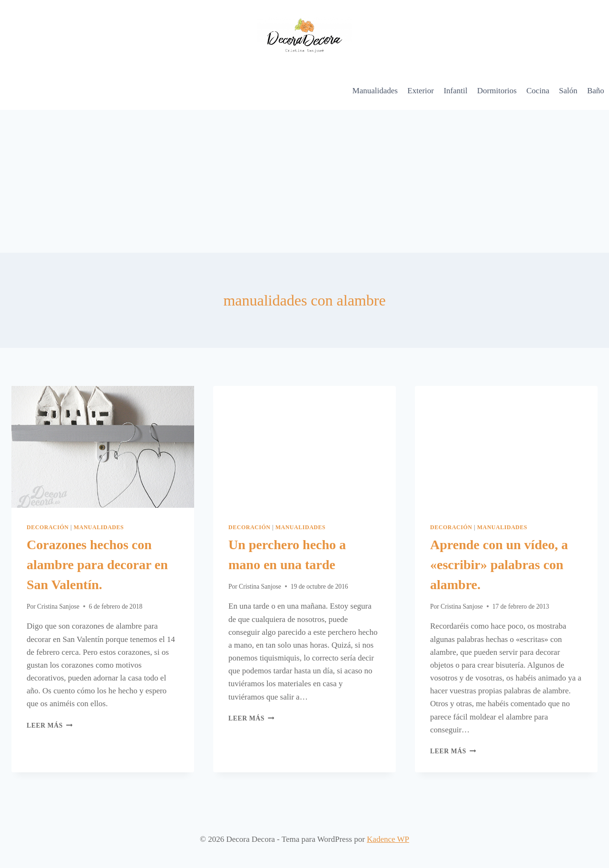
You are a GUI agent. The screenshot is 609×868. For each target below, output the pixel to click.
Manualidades (375, 91)
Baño (596, 91)
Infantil (455, 91)
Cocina (538, 91)
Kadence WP (388, 839)
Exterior (421, 91)
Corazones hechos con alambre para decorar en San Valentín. (97, 565)
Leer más (49, 725)
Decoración (48, 527)
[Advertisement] (304, 181)
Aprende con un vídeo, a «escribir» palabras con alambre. (499, 565)
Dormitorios (497, 91)
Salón (568, 91)
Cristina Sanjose (58, 607)
